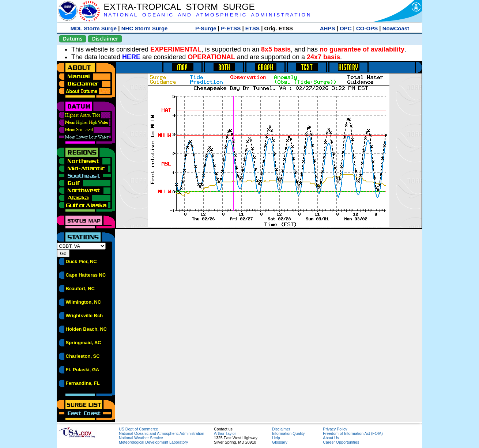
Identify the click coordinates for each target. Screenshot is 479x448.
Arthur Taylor (225, 433)
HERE (131, 57)
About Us (331, 438)
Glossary (280, 442)
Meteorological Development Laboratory (153, 442)
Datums (73, 39)
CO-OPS (367, 28)
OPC (346, 28)
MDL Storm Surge (94, 28)
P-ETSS (231, 28)
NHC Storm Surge (145, 28)
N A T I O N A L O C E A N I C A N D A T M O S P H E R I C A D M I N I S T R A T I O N (207, 15)
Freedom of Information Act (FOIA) (353, 433)
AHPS (328, 28)
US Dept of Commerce (138, 429)
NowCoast (396, 28)
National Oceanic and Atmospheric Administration (161, 433)
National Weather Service (141, 438)
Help (276, 438)
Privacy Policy (335, 429)
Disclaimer (105, 39)
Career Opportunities (341, 442)
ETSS (252, 28)
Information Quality (288, 433)
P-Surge (206, 28)
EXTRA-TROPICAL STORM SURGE (179, 7)
